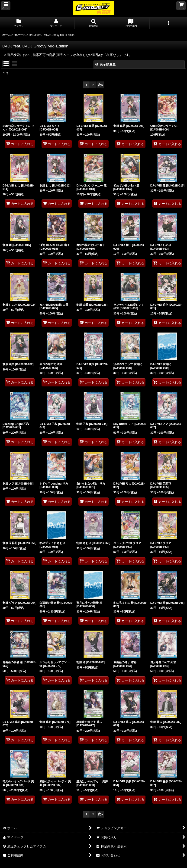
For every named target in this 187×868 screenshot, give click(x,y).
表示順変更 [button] (106, 64)
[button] (6, 6)
